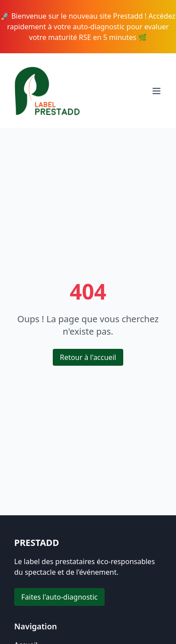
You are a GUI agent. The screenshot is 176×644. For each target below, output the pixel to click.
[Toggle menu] (156, 91)
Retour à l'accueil (88, 357)
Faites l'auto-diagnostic (59, 597)
